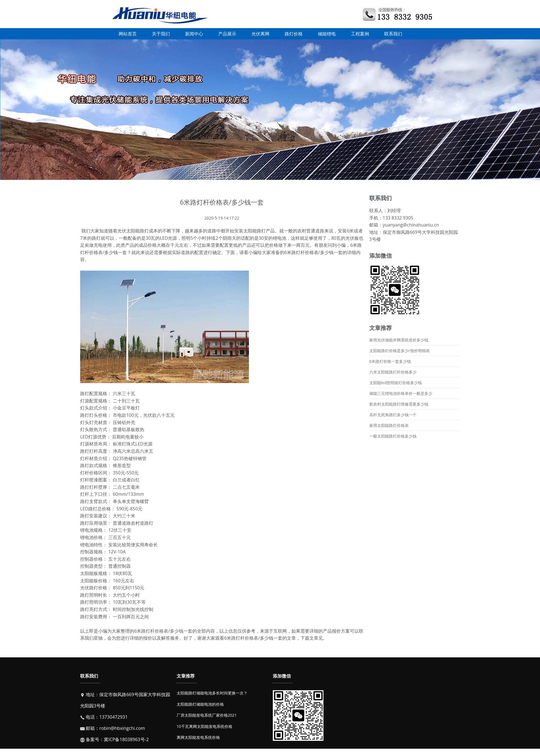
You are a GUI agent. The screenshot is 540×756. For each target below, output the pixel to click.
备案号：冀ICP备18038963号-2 (117, 739)
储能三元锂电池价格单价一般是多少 (401, 393)
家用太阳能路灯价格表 (389, 425)
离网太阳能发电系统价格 (198, 737)
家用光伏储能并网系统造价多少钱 (399, 340)
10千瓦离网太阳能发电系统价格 (204, 726)
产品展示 (227, 34)
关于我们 (161, 34)
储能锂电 (327, 34)
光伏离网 (260, 34)
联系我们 (393, 34)
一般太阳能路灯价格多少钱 (393, 436)
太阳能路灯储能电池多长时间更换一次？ (212, 693)
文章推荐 (186, 676)
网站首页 (128, 34)
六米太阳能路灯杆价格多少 (393, 372)
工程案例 (360, 34)
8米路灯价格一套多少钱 (390, 361)
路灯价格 (294, 34)
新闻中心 (194, 34)
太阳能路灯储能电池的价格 (200, 704)
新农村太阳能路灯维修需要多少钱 (399, 404)
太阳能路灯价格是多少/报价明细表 (400, 351)
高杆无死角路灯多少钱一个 (393, 415)
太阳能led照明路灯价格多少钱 (396, 383)
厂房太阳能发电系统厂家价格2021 (207, 715)
